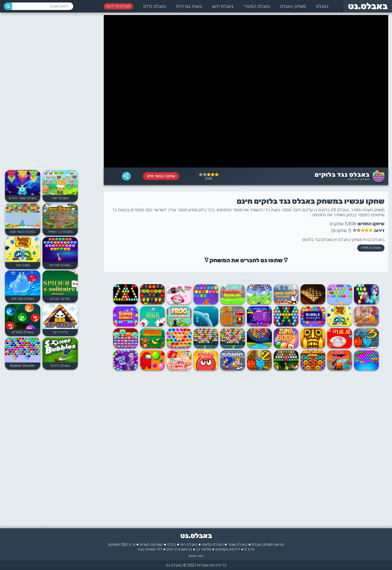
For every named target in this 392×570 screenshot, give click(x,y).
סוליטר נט (204, 549)
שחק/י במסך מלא (161, 176)
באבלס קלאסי (213, 544)
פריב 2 (249, 549)
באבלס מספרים (22, 332)
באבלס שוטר (238, 544)
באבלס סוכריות (60, 265)
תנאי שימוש (196, 556)
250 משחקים (118, 544)
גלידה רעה (60, 332)
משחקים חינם (118, 6)
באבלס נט (376, 239)
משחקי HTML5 (371, 248)
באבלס (322, 6)
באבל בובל (23, 265)
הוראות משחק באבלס (268, 544)
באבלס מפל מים (23, 299)
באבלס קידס (155, 6)
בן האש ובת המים (179, 549)
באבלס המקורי (257, 6)
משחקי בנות (147, 549)
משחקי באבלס (293, 6)
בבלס (171, 544)
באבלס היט (189, 544)
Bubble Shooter (22, 366)
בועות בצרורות (189, 6)
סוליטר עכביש (60, 299)
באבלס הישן (223, 6)
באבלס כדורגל (60, 366)
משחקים (222, 549)
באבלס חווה (60, 198)
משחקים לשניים (151, 544)
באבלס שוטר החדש (23, 198)
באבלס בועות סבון (22, 232)
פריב (132, 544)
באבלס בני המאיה (60, 232)
